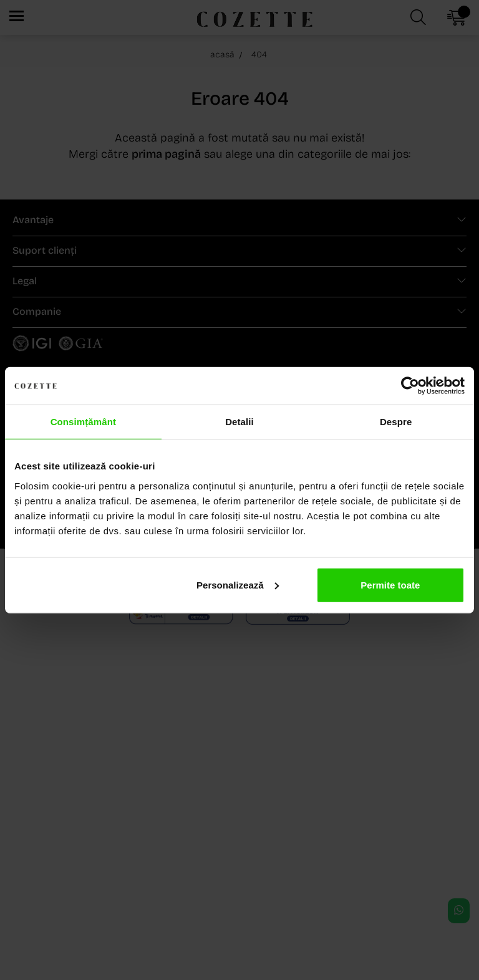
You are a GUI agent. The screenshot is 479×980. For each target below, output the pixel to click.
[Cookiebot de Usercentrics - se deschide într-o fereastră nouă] (410, 386)
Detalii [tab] (239, 422)
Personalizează (238, 584)
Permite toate (390, 584)
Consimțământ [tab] (83, 422)
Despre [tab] (396, 422)
